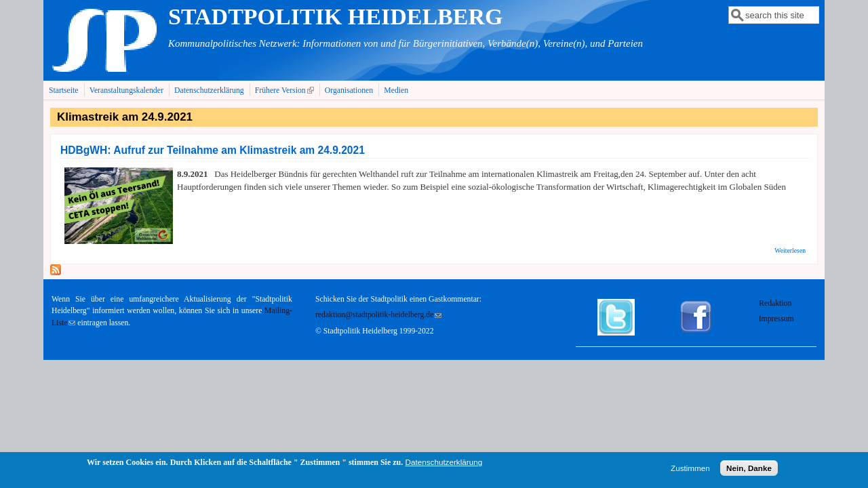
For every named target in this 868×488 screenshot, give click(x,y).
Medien (396, 90)
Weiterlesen (790, 250)
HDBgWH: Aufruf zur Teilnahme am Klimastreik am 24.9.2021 (213, 150)
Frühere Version (286, 90)
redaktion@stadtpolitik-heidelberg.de (378, 315)
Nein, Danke (749, 469)
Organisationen (349, 90)
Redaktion (776, 303)
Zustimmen (690, 469)
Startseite (64, 90)
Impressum (776, 319)
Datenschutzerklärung (209, 90)
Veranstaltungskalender (126, 90)
